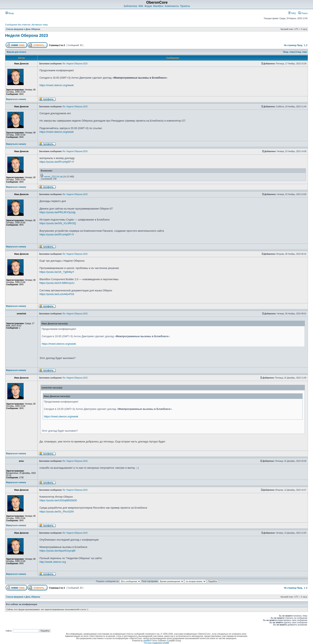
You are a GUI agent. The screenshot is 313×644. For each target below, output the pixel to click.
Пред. (300, 45)
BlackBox (158, 6)
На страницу (290, 45)
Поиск (303, 13)
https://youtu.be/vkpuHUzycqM (57, 551)
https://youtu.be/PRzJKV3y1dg (57, 212)
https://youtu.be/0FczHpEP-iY (57, 162)
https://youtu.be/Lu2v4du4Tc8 (57, 294)
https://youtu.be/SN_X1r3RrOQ (58, 223)
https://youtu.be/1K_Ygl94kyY (57, 272)
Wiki (141, 6)
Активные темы (40, 25)
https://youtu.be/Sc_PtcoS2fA (57, 512)
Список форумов (15, 29)
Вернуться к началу (16, 99)
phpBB (146, 641)
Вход (10, 13)
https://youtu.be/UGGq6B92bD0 (58, 500)
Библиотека (130, 6)
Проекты (185, 6)
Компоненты (172, 6)
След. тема (301, 52)
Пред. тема (289, 52)
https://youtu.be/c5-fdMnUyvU (57, 283)
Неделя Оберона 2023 (27, 35)
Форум (148, 6)
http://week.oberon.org (53, 562)
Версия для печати (16, 52)
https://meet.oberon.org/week (57, 85)
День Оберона (33, 29)
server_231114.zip (53, 177)
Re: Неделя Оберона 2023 (75, 64)
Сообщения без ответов (18, 25)
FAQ (292, 13)
